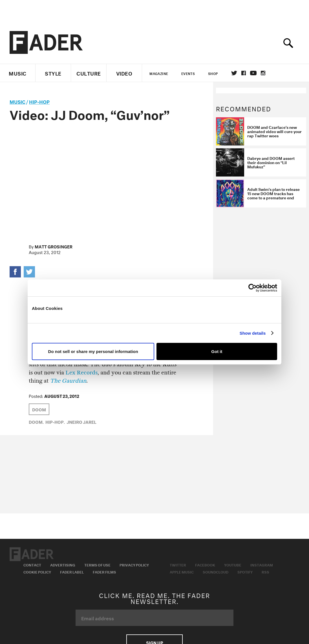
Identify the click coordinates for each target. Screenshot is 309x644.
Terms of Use (97, 564)
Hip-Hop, (55, 422)
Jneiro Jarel (81, 422)
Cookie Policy (37, 572)
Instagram (262, 564)
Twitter (234, 73)
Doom (39, 409)
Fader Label (72, 572)
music (17, 101)
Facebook (205, 564)
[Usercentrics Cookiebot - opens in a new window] (252, 288)
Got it (217, 351)
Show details (253, 333)
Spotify (245, 572)
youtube (253, 73)
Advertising (63, 564)
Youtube (233, 564)
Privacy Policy (134, 564)
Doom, (36, 422)
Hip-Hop (39, 101)
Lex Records (81, 373)
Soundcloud (216, 572)
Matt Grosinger (54, 246)
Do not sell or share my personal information (93, 351)
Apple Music (182, 572)
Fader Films (104, 572)
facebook (244, 73)
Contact (32, 564)
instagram (263, 73)
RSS (265, 572)
